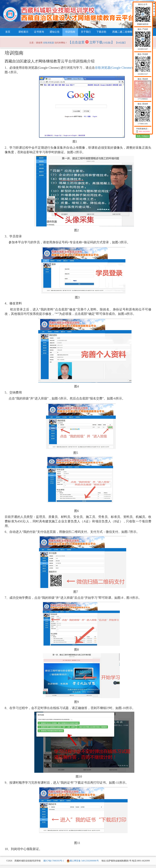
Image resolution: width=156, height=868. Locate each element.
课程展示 (23, 32)
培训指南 (70, 32)
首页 (8, 32)
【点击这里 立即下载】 (91, 42)
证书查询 (39, 32)
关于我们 (86, 32)
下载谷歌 (101, 32)
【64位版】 (121, 43)
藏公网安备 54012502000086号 (83, 861)
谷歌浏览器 (49, 43)
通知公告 (55, 32)
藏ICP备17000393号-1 (54, 861)
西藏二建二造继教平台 (125, 32)
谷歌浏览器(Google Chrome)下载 (117, 68)
